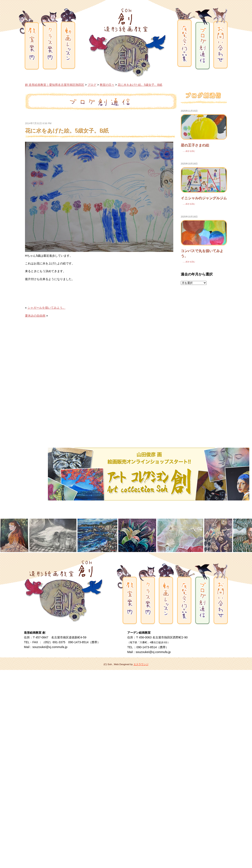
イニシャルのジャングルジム (204, 198)
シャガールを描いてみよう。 (46, 308)
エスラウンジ (141, 664)
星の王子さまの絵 (195, 145)
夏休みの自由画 (35, 316)
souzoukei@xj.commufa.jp (50, 647)
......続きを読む (188, 151)
